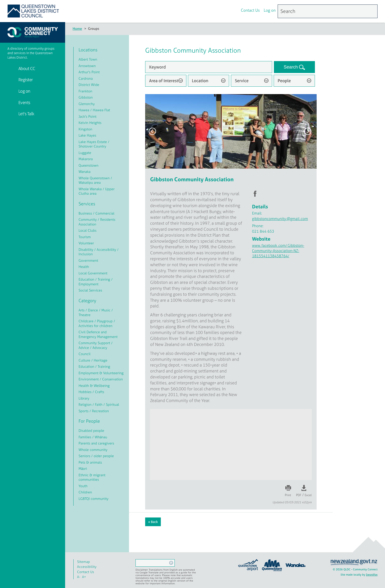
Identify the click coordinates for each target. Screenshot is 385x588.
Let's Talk (26, 114)
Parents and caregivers (96, 443)
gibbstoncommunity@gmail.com (280, 219)
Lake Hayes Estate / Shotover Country (94, 144)
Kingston (85, 129)
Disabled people (91, 430)
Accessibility (87, 567)
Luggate (85, 153)
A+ (84, 577)
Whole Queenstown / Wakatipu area (95, 180)
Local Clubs (87, 230)
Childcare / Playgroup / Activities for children (97, 323)
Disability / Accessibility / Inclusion (99, 252)
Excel (308, 495)
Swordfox (372, 575)
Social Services (90, 290)
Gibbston (86, 97)
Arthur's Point (89, 72)
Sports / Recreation (94, 411)
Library (84, 398)
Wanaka (85, 171)
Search (291, 67)
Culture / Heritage (93, 360)
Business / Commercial (96, 213)
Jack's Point (87, 116)
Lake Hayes (87, 135)
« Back (153, 522)
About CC (26, 68)
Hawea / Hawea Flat (94, 110)
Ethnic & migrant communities (92, 477)
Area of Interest (164, 81)
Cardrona (86, 78)
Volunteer (86, 243)
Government (88, 260)
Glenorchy (87, 104)
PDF (299, 495)
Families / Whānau (93, 437)
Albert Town (88, 59)
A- (79, 577)
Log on (270, 11)
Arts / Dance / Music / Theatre (96, 312)
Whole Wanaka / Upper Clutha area (97, 191)
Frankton (85, 91)
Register (25, 80)
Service (242, 81)
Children (85, 492)
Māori (83, 468)
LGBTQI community (93, 498)
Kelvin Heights (90, 123)
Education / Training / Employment (96, 282)
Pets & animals (90, 462)
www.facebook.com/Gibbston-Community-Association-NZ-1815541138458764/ (278, 251)
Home (77, 28)
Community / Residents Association (97, 222)
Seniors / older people (96, 456)
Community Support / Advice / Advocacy (96, 345)
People (284, 81)
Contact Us (250, 11)
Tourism (85, 237)
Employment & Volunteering (101, 373)
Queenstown (88, 165)
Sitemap (84, 562)
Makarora (86, 159)
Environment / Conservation (101, 379)
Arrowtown (87, 66)
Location (200, 81)
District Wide (89, 85)
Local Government (93, 273)
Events (24, 102)
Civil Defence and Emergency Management (98, 334)
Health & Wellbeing (94, 386)
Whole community (93, 450)
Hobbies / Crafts (91, 392)
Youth (83, 486)
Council (85, 354)
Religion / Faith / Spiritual (99, 404)
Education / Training (94, 366)
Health (84, 267)
